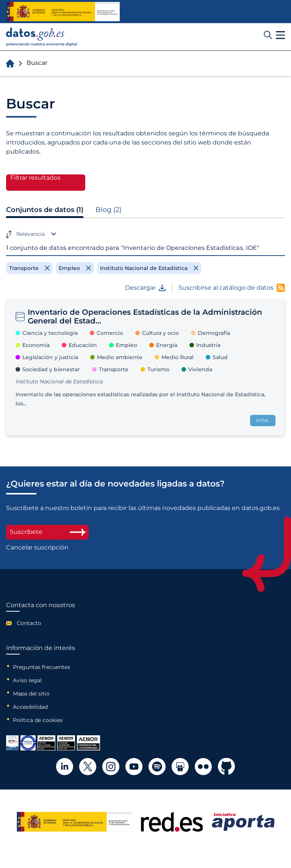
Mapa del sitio (31, 694)
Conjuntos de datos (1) (45, 210)
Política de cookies (38, 720)
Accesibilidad (30, 707)
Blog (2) (109, 210)
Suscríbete (47, 532)
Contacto (29, 623)
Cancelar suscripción (37, 548)
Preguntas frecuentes (41, 667)
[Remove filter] (29, 268)
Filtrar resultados (35, 178)
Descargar (145, 288)
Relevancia (31, 234)
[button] (280, 35)
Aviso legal (27, 680)
